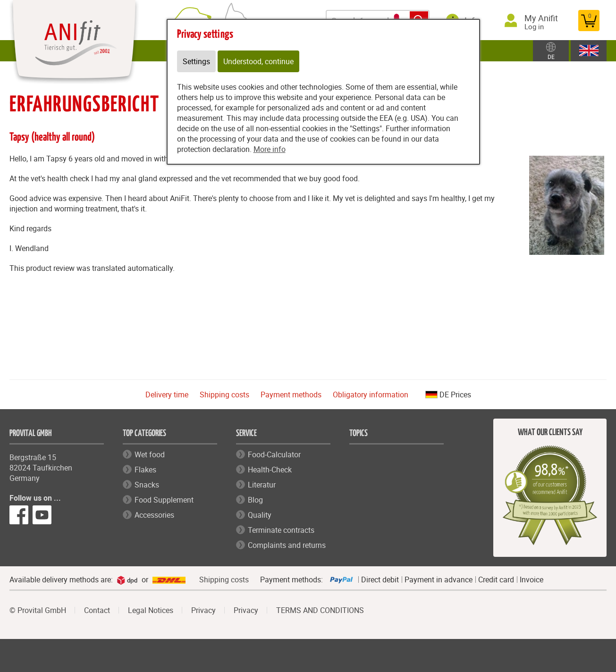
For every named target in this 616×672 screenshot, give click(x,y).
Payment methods (291, 395)
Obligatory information (371, 395)
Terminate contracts (281, 530)
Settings (196, 61)
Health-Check (270, 470)
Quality (260, 515)
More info (270, 149)
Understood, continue (258, 61)
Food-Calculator (274, 454)
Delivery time (167, 395)
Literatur (262, 485)
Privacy (203, 610)
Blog (255, 500)
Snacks (147, 485)
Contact (97, 610)
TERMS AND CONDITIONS (320, 610)
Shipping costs (224, 395)
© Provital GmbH (38, 610)
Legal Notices (151, 610)
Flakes (145, 470)
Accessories (154, 515)
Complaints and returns (287, 545)
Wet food (150, 454)
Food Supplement (164, 500)
